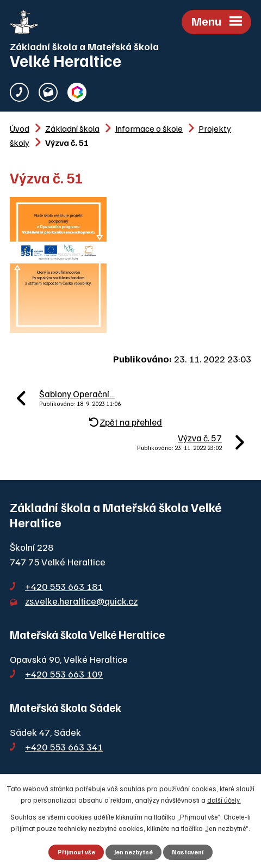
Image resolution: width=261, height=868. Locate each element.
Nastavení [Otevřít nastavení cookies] (188, 852)
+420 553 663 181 (64, 586)
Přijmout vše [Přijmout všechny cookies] (76, 852)
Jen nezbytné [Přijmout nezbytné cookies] (133, 852)
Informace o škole (149, 128)
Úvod (20, 128)
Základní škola (72, 128)
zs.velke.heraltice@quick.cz (81, 601)
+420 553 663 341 (64, 747)
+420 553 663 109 (64, 674)
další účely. (224, 800)
